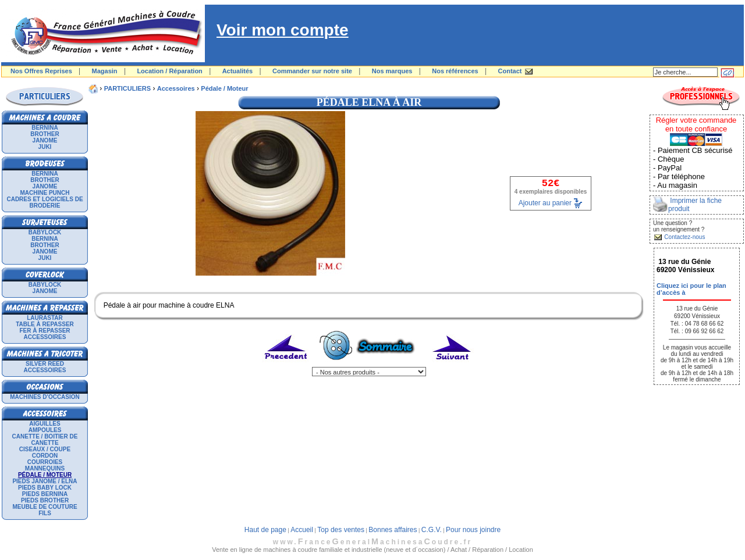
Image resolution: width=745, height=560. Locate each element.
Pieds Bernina (45, 494)
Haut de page (265, 530)
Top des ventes (341, 530)
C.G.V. (432, 530)
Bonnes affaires (393, 530)
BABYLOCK (45, 232)
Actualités (238, 71)
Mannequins (45, 468)
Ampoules (45, 430)
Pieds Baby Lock (45, 488)
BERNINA (45, 128)
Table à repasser (45, 324)
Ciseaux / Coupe (45, 449)
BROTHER (45, 134)
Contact (510, 71)
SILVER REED (45, 364)
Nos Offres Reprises (41, 71)
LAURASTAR (45, 318)
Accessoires (45, 337)
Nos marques (392, 71)
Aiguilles (45, 424)
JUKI (45, 147)
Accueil (302, 530)
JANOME (45, 140)
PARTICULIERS (127, 88)
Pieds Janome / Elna (45, 481)
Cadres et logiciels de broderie (45, 202)
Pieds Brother (45, 500)
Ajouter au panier (545, 202)
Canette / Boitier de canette (45, 440)
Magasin (105, 71)
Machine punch (45, 193)
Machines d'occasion (45, 397)
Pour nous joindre (473, 530)
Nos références (455, 71)
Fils (45, 513)
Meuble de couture (45, 507)
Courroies (45, 462)
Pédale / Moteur (224, 88)
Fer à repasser (45, 331)
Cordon (45, 456)
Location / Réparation (169, 71)
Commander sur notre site (312, 71)
